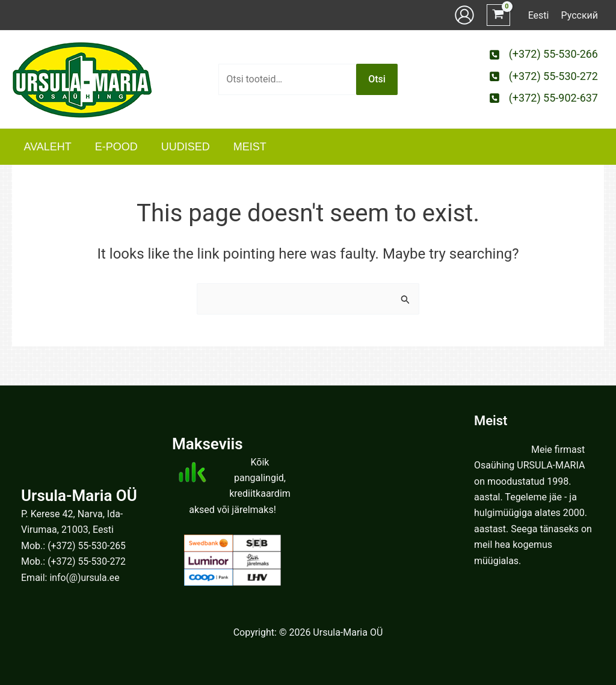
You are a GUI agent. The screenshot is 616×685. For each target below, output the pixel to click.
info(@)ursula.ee (85, 578)
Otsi (377, 79)
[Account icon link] (464, 15)
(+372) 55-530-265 (87, 546)
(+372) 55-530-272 (87, 561)
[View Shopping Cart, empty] (498, 15)
